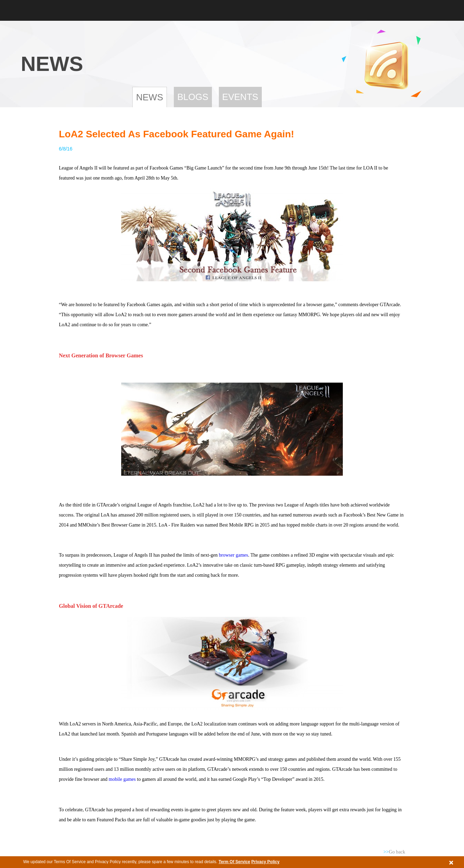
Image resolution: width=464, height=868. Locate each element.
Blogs (193, 97)
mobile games (122, 779)
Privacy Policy (265, 862)
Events (240, 97)
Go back (394, 852)
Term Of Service (234, 862)
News (150, 97)
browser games (233, 555)
